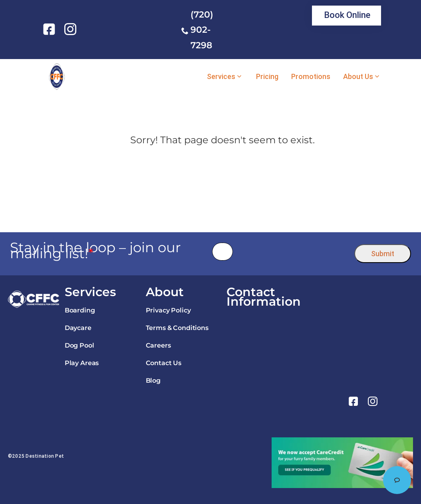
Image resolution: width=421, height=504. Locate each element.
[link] (51, 29)
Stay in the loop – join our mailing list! (95, 251)
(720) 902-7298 (202, 30)
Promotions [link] (311, 77)
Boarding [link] (80, 310)
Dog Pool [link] (79, 345)
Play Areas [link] (82, 363)
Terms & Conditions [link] (177, 328)
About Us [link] (358, 77)
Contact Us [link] (164, 363)
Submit (383, 254)
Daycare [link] (78, 328)
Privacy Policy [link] (168, 310)
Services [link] (221, 77)
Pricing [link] (267, 77)
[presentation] (294, 252)
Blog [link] (153, 380)
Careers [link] (158, 345)
